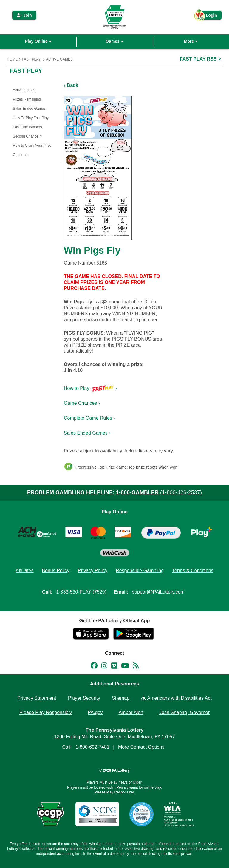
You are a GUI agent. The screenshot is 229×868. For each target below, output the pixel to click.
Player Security (84, 698)
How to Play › (90, 388)
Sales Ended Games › (87, 433)
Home (12, 59)
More (191, 41)
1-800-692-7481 (92, 747)
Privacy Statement (37, 698)
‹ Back (71, 85)
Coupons (20, 155)
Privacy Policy (93, 570)
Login (208, 16)
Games (114, 41)
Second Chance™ (27, 136)
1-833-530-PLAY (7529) (81, 592)
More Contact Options (141, 747)
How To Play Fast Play (31, 118)
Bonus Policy (56, 570)
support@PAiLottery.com (158, 592)
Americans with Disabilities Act (177, 698)
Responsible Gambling (140, 570)
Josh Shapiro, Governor (184, 712)
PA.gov (95, 712)
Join (24, 15)
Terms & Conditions (193, 570)
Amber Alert (131, 712)
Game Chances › (82, 403)
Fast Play (31, 59)
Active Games (59, 59)
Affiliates (24, 570)
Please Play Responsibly (46, 712)
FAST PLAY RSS (201, 59)
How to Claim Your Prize (32, 146)
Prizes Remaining (27, 99)
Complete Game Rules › (89, 418)
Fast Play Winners (27, 127)
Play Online (38, 41)
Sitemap (121, 698)
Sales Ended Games (29, 109)
